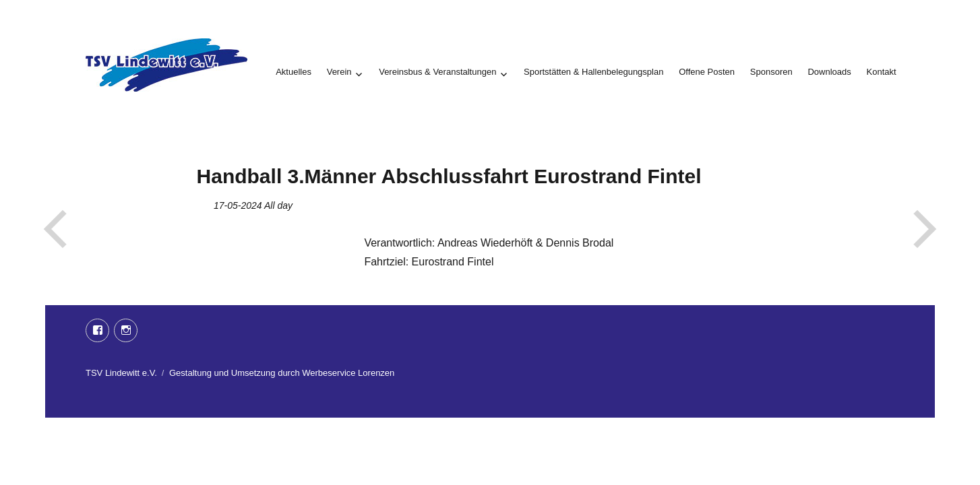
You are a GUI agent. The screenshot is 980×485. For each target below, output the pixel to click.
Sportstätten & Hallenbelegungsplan (593, 72)
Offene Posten (707, 72)
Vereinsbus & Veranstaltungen (437, 72)
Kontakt (882, 72)
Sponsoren (771, 72)
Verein (339, 72)
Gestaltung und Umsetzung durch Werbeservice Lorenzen (282, 373)
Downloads (829, 72)
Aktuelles (294, 72)
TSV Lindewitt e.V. (121, 373)
